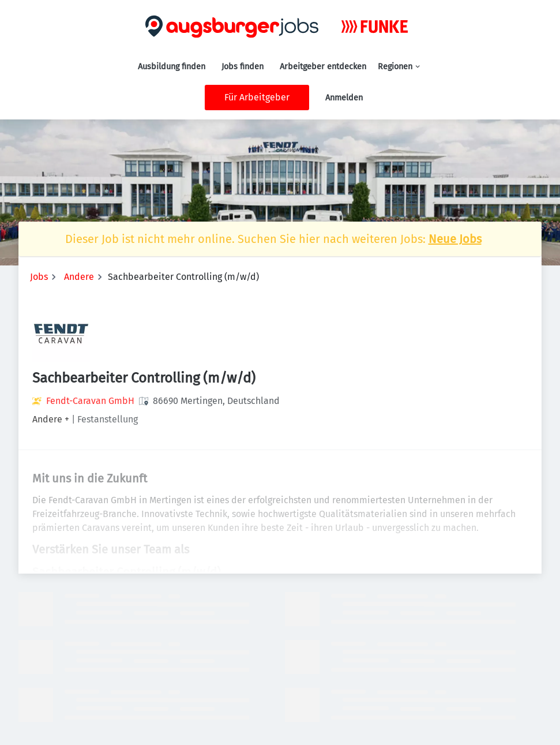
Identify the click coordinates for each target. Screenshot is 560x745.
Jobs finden (243, 67)
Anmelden (344, 98)
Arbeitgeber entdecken (323, 67)
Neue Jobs (455, 239)
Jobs (39, 277)
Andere (79, 277)
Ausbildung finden (172, 67)
